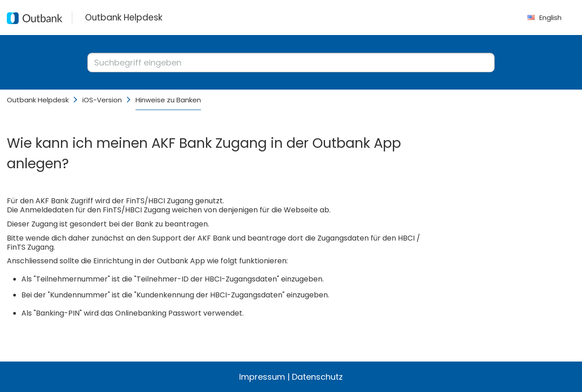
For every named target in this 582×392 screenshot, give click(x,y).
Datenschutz (317, 377)
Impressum (262, 377)
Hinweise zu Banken (168, 100)
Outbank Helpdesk (38, 100)
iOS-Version (102, 100)
